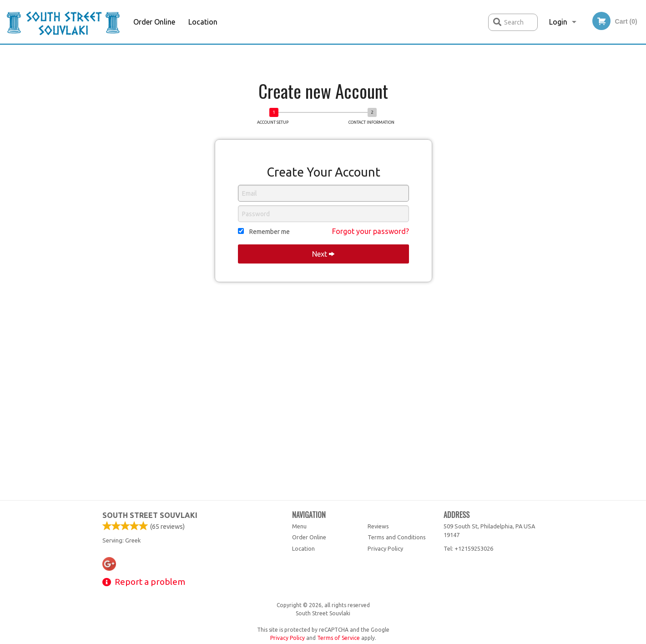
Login (558, 22)
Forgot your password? (371, 231)
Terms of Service (338, 638)
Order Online (154, 22)
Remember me (270, 232)
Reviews (378, 526)
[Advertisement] (323, 63)
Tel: (468, 548)
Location (203, 22)
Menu (299, 526)
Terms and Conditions (397, 537)
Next (323, 254)
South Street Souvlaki (150, 515)
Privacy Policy (385, 548)
